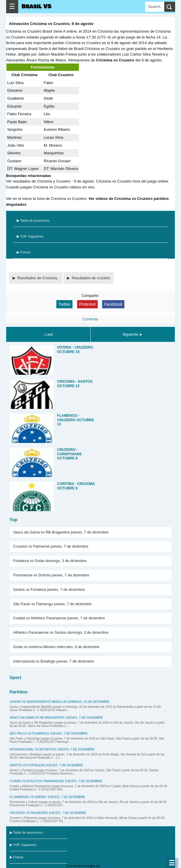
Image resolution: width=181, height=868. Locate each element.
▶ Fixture (24, 252)
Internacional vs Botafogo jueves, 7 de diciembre (54, 661)
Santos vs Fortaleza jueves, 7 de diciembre (49, 589)
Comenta (90, 319)
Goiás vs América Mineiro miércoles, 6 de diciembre (56, 647)
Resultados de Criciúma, (38, 278)
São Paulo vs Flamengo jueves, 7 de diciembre (52, 604)
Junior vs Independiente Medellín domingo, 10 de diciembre (60, 702)
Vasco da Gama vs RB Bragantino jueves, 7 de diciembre (61, 532)
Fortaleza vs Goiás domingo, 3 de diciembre (50, 561)
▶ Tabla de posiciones (33, 220)
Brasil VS (37, 6)
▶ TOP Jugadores (30, 236)
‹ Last (48, 334)
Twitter (64, 304)
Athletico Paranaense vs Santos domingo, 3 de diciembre (61, 632)
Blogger (108, 866)
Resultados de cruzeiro (91, 278)
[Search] (155, 7)
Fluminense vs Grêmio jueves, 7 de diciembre (51, 575)
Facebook (113, 304)
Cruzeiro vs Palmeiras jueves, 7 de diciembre (51, 546)
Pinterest (87, 304)
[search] (170, 7)
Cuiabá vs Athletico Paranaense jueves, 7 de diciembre (59, 618)
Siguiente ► (133, 334)
